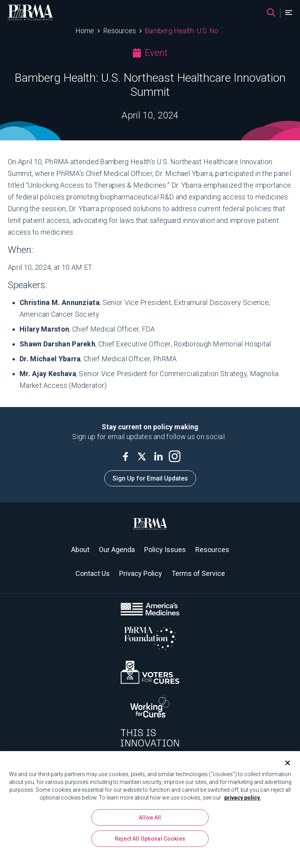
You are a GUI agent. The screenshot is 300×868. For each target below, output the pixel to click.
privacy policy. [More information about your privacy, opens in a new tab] (243, 798)
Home (85, 31)
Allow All (150, 818)
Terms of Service (198, 573)
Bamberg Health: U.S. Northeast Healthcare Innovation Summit (185, 31)
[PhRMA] (30, 13)
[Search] (271, 13)
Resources (120, 31)
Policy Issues (165, 550)
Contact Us (93, 573)
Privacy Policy (141, 573)
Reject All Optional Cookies (150, 839)
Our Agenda (117, 550)
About (80, 550)
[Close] (284, 763)
